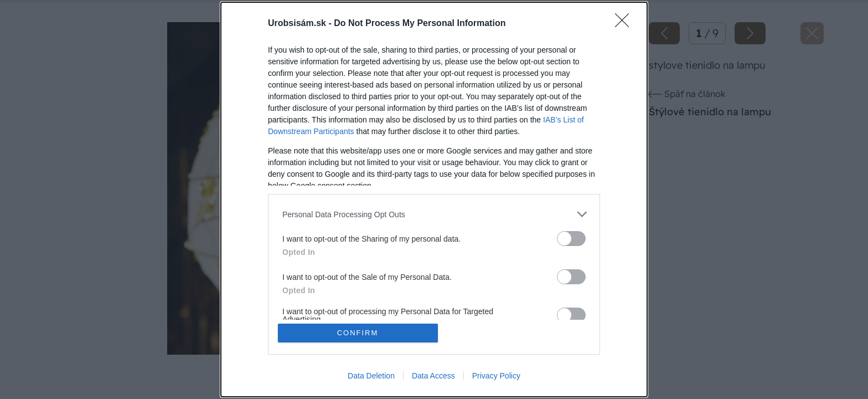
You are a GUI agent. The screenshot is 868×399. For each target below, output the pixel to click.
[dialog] (434, 199)
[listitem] (434, 214)
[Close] (626, 24)
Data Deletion (371, 376)
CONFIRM (358, 333)
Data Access (433, 376)
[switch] (571, 239)
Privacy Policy (496, 376)
